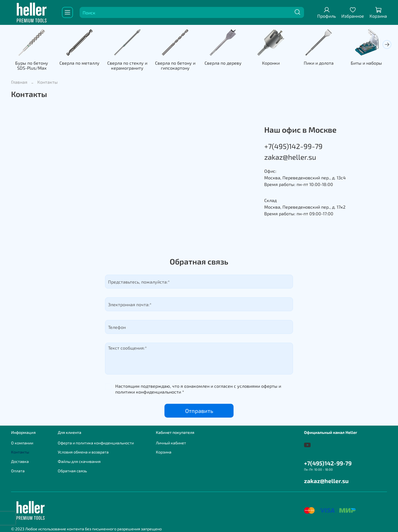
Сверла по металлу (79, 63)
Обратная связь (72, 471)
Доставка (20, 461)
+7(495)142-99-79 (293, 146)
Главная (19, 82)
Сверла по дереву (223, 63)
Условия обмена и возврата (83, 452)
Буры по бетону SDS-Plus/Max (32, 66)
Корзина (164, 452)
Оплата (18, 471)
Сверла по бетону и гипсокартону (175, 66)
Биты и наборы (366, 63)
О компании (22, 443)
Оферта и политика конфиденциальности (96, 443)
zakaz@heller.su (290, 157)
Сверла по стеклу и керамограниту (127, 66)
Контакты (20, 452)
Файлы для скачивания (79, 461)
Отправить (199, 411)
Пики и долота (319, 63)
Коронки (271, 63)
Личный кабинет (171, 443)
